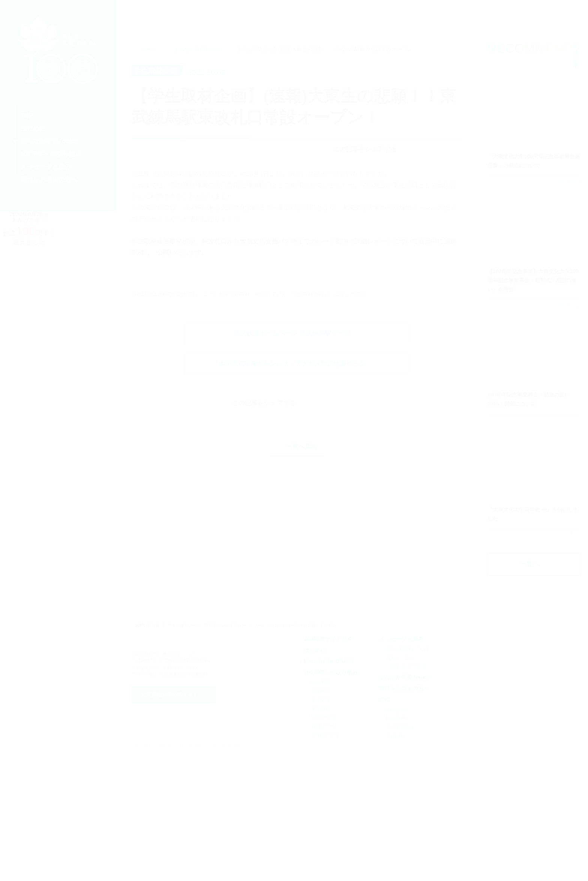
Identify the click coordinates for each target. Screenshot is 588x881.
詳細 (534, 149)
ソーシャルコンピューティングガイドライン (295, 752)
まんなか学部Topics (196, 69)
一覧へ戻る (302, 674)
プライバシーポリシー (225, 752)
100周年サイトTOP (328, 765)
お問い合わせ (147, 752)
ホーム (149, 69)
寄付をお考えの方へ (404, 815)
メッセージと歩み (401, 765)
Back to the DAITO (328, 787)
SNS (385, 826)
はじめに (315, 776)
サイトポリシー (182, 752)
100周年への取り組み (331, 798)
